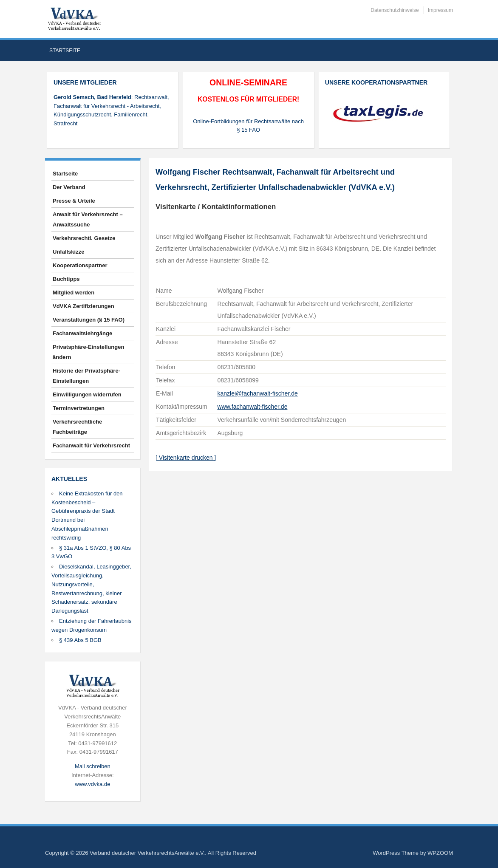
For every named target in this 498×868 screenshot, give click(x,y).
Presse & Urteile (74, 201)
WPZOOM (440, 853)
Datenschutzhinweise (395, 10)
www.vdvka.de (92, 784)
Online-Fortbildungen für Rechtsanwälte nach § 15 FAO (248, 126)
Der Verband (69, 187)
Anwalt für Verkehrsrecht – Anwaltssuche (88, 219)
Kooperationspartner (80, 265)
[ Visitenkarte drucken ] (186, 458)
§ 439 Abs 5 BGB (80, 640)
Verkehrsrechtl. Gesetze (84, 238)
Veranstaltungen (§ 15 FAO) (89, 320)
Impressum (440, 10)
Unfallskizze (68, 252)
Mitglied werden (74, 293)
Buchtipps (66, 279)
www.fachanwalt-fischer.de (252, 407)
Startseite (65, 51)
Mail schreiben (93, 766)
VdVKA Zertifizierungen (83, 306)
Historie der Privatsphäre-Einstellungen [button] (86, 376)
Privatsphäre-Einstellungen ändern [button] (88, 352)
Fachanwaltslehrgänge (82, 333)
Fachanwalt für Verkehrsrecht (91, 445)
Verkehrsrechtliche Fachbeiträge (77, 427)
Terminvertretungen (79, 408)
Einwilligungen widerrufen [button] (87, 394)
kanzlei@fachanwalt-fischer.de (257, 393)
